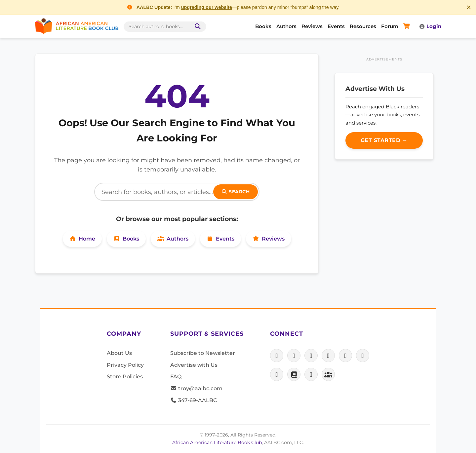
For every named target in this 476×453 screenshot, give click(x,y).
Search (236, 192)
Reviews (312, 26)
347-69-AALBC (194, 400)
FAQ (176, 377)
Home (82, 239)
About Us (119, 353)
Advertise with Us (194, 365)
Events (336, 26)
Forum (390, 26)
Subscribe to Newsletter (203, 353)
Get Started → (384, 140)
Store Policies (125, 377)
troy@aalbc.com (196, 388)
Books (263, 26)
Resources (363, 26)
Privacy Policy (125, 365)
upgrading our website (207, 7)
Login (430, 26)
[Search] (177, 192)
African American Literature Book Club (217, 442)
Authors (286, 26)
